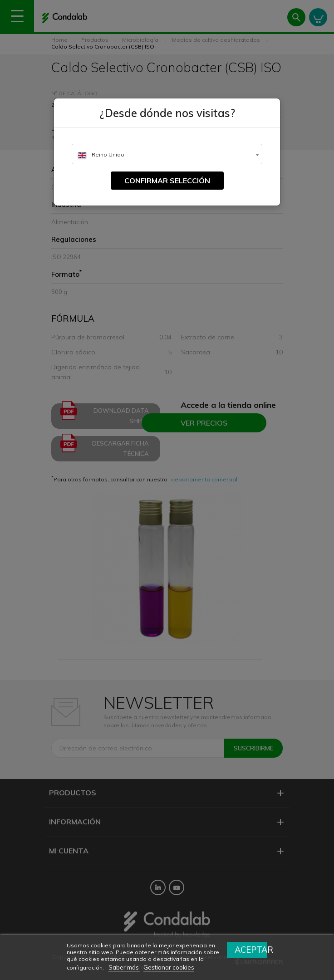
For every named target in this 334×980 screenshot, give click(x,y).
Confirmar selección (167, 181)
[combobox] (167, 154)
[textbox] (167, 154)
